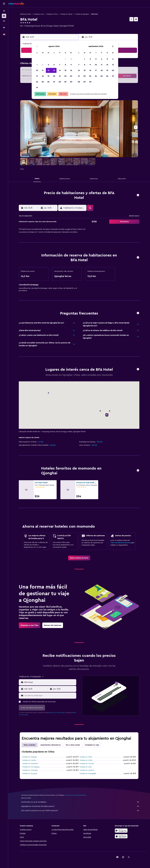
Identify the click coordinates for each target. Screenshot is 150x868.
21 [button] (60, 76)
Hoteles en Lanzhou (87, 770)
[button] (4, 4)
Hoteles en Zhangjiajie (88, 774)
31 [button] (37, 87)
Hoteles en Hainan (66, 14)
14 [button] (60, 70)
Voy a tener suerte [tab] (73, 745)
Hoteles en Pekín (86, 757)
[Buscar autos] (4, 21)
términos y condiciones (57, 713)
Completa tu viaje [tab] (92, 745)
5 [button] (48, 65)
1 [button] (65, 59)
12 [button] (48, 70)
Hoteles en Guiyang (30, 774)
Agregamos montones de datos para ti (80, 806)
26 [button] (48, 82)
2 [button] (71, 59)
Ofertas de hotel (26, 14)
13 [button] (54, 70)
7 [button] (60, 65)
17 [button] (37, 76)
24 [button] (37, 82)
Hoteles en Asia (39, 14)
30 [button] (71, 82)
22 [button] (65, 76)
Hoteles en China (52, 14)
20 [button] (54, 76)
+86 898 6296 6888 (28, 29)
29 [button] (65, 82)
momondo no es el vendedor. (80, 802)
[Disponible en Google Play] (121, 831)
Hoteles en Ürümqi (87, 764)
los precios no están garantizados (75, 795)
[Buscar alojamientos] (4, 16)
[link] (79, 558)
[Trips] (4, 28)
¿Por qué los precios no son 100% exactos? (80, 811)
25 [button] (43, 82)
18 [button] (43, 76)
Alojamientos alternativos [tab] (51, 745)
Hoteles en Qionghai (82, 14)
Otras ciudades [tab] (30, 745)
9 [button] (71, 65)
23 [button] (71, 76)
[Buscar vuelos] (4, 11)
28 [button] (60, 82)
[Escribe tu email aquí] (50, 696)
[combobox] (50, 682)
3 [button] (37, 65)
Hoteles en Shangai (29, 757)
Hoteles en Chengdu (30, 770)
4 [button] (43, 65)
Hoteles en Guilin (86, 760)
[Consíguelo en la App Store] (121, 836)
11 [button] (43, 70)
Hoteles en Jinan (86, 767)
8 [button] (65, 65)
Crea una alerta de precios (120, 543)
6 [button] (54, 65)
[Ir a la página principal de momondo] (16, 4)
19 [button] (48, 76)
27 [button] (54, 82)
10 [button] (37, 70)
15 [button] (65, 70)
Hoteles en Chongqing (31, 767)
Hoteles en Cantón (29, 760)
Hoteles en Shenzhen (30, 764)
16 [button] (71, 70)
